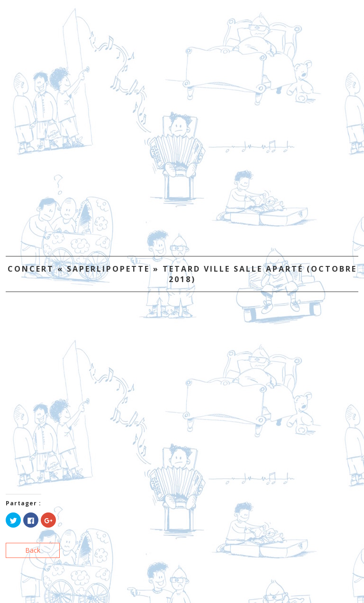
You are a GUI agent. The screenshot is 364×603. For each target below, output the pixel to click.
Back (33, 550)
